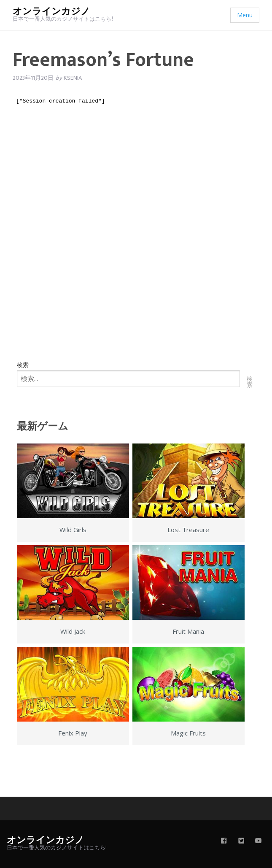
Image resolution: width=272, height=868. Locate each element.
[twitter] (241, 841)
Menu (245, 15)
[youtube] (259, 841)
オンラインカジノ (51, 12)
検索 (23, 365)
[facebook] (224, 841)
